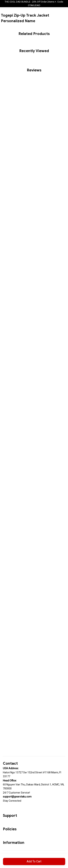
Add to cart (34, 861)
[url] (17, 797)
